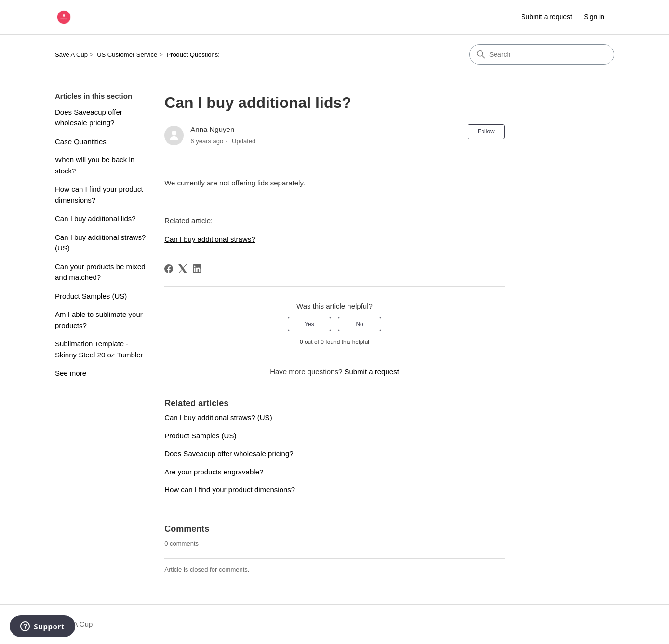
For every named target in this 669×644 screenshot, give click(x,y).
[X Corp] (183, 269)
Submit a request (547, 17)
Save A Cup (71, 55)
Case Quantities (81, 141)
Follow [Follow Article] (486, 131)
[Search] (542, 54)
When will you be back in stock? (95, 165)
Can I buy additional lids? (95, 218)
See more (71, 373)
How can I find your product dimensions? (99, 195)
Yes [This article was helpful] (309, 324)
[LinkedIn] (197, 269)
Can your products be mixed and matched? (100, 272)
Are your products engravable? (214, 472)
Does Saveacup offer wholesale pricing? (89, 118)
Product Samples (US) (91, 296)
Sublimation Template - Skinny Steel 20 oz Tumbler (99, 349)
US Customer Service (127, 55)
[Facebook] (169, 269)
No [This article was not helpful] (359, 324)
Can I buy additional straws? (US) (100, 243)
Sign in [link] (594, 17)
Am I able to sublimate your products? (99, 320)
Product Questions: (193, 55)
